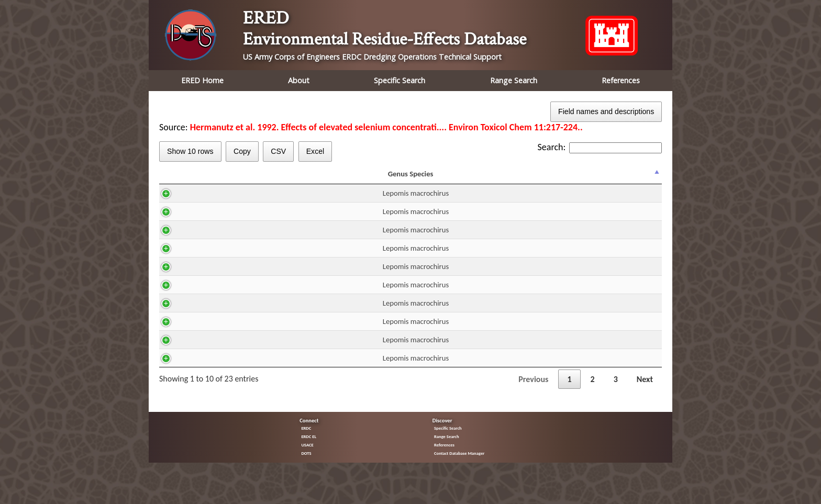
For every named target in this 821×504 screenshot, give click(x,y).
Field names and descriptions (606, 111)
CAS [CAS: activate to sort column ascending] (269, 178)
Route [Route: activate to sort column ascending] (347, 178)
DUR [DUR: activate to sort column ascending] (385, 178)
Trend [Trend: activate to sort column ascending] (595, 178)
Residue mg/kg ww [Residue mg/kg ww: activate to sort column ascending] (431, 178)
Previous (533, 389)
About (299, 80)
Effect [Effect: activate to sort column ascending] (548, 178)
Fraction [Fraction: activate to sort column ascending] (490, 178)
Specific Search (400, 80)
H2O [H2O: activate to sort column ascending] (310, 178)
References (621, 80)
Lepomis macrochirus (208, 203)
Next (645, 389)
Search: (600, 147)
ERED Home (202, 80)
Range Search (514, 80)
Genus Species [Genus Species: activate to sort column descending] (203, 178)
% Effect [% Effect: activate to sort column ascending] (638, 178)
